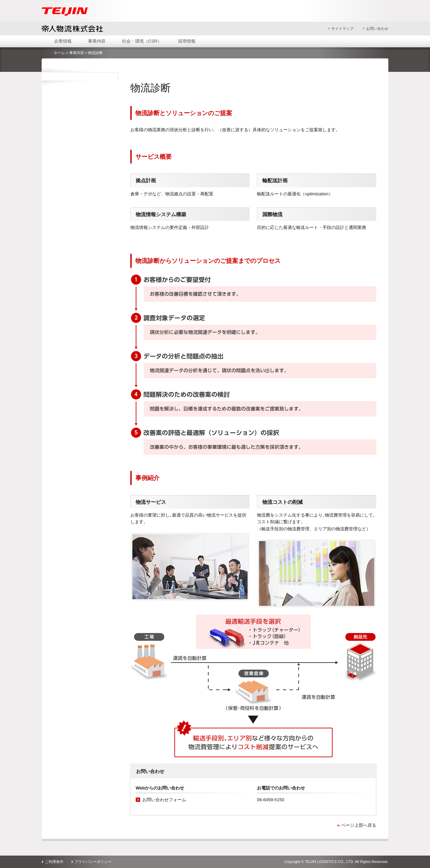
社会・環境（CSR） (142, 41)
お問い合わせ (377, 29)
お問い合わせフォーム (164, 800)
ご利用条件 (54, 862)
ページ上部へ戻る (359, 825)
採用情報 (187, 41)
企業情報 (63, 41)
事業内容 (97, 41)
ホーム (59, 53)
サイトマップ (342, 29)
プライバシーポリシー (93, 862)
